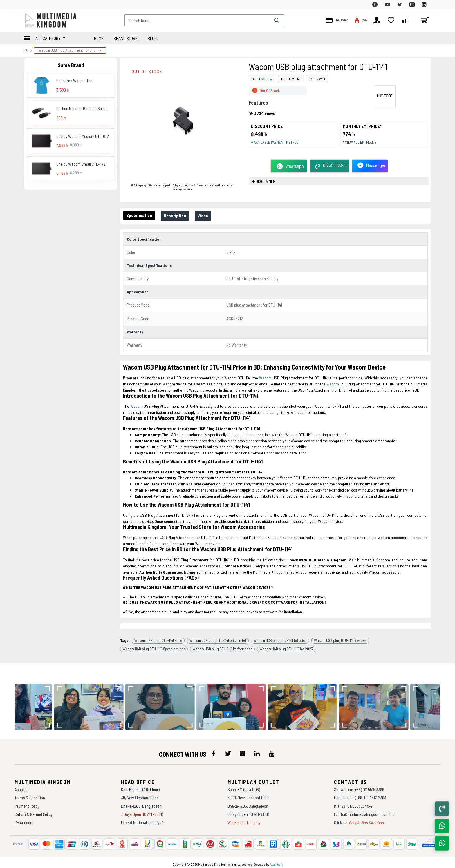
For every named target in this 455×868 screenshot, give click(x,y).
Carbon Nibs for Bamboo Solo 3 (82, 108)
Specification (140, 215)
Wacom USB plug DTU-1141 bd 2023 (286, 645)
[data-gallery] (92, 703)
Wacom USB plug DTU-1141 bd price (280, 637)
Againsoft (276, 861)
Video (209, 216)
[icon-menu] (214, 750)
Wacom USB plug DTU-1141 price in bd (218, 637)
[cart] (425, 20)
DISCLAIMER (266, 186)
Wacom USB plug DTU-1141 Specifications (154, 645)
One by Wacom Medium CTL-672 (83, 136)
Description (178, 216)
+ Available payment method (277, 145)
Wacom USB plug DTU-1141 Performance (222, 645)
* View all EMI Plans (362, 145)
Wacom (267, 79)
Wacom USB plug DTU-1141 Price (158, 637)
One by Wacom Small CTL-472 (81, 164)
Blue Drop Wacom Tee (74, 81)
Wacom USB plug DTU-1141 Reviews (340, 637)
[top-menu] (29, 4)
